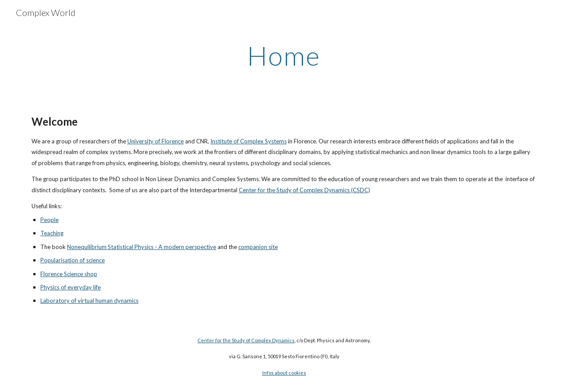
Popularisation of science (73, 260)
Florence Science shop (69, 274)
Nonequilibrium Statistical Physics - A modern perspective (142, 247)
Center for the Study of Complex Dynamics (246, 340)
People (49, 220)
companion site (258, 247)
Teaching (52, 233)
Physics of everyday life (71, 287)
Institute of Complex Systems (248, 141)
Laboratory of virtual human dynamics (89, 301)
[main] (284, 55)
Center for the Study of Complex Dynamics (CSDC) (304, 190)
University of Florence (156, 141)
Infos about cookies (284, 373)
